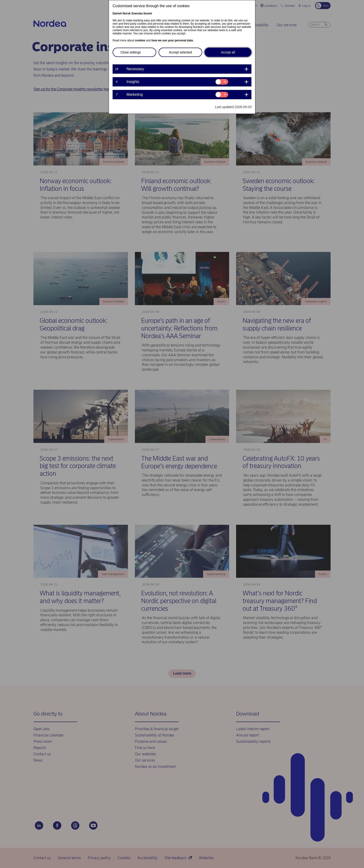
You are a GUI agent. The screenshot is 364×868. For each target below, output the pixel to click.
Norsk (127, 13)
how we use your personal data (172, 40)
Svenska (137, 13)
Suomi (148, 13)
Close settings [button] (131, 52)
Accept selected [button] (180, 52)
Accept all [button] (228, 52)
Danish (117, 13)
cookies (140, 40)
